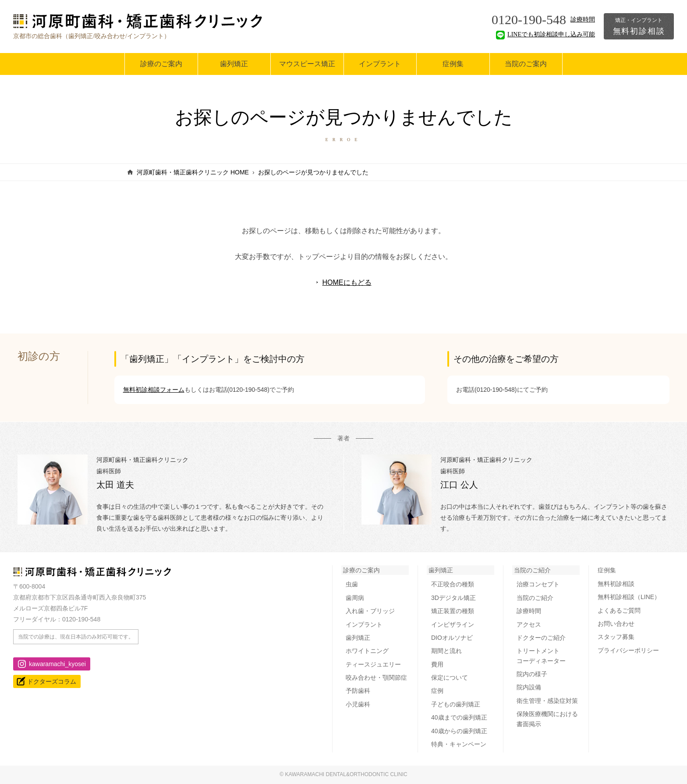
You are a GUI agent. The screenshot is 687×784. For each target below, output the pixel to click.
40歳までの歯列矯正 (459, 717)
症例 (437, 691)
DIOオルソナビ (452, 638)
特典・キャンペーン (459, 744)
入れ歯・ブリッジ (370, 611)
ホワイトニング (367, 651)
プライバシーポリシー (628, 650)
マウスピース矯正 (307, 64)
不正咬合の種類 (453, 584)
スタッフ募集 (616, 637)
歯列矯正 (234, 64)
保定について (450, 678)
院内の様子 (532, 674)
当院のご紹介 (532, 570)
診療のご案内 (161, 64)
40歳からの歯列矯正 (459, 731)
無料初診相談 (639, 26)
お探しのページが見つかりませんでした (313, 172)
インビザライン (453, 624)
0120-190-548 (529, 20)
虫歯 (352, 584)
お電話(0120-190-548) (239, 390)
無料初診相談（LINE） (629, 597)
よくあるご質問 (619, 610)
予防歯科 (358, 691)
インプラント (380, 64)
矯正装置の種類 (453, 611)
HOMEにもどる (347, 282)
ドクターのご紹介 (541, 638)
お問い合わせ (616, 624)
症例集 (453, 64)
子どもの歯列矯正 (456, 704)
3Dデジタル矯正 (453, 598)
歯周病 (355, 598)
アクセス (529, 624)
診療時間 (583, 20)
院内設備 (529, 687)
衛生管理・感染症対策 (547, 701)
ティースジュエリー (373, 664)
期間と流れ (446, 651)
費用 (437, 664)
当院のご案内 (526, 64)
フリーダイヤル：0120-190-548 (57, 619)
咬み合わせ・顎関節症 (376, 678)
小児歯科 (358, 704)
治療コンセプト (538, 584)
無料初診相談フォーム (154, 390)
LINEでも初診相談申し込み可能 (545, 34)
